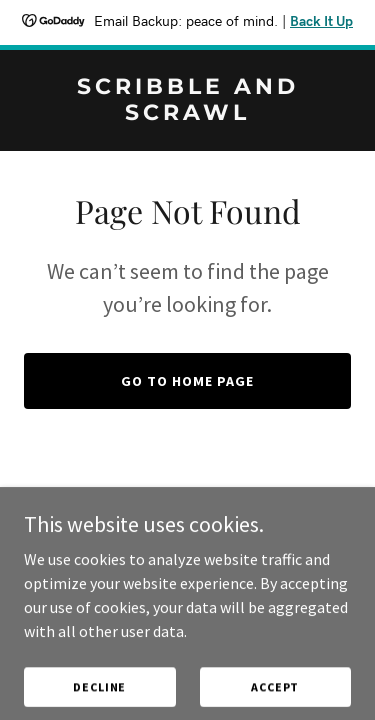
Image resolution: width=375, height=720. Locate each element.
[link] (187, 114)
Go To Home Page (187, 381)
